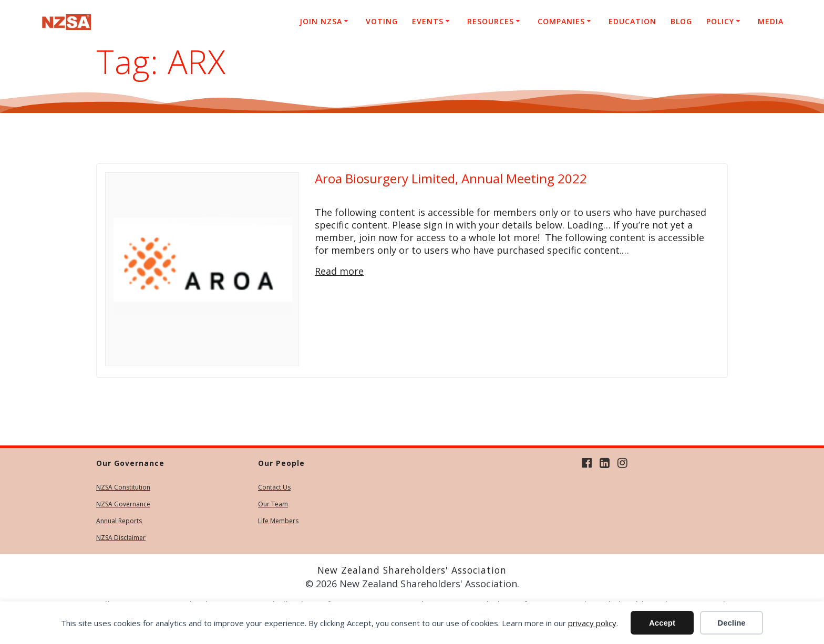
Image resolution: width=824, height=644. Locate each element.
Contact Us (274, 487)
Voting (382, 21)
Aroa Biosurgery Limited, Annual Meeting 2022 (451, 178)
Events (428, 21)
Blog (681, 21)
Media (771, 21)
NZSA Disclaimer (121, 538)
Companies (561, 21)
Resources (491, 21)
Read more (339, 271)
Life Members (278, 521)
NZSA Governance (123, 504)
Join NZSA (321, 21)
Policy (720, 21)
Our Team (273, 504)
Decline (731, 623)
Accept (662, 623)
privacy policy (592, 623)
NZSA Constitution (123, 487)
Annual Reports (119, 521)
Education (632, 21)
